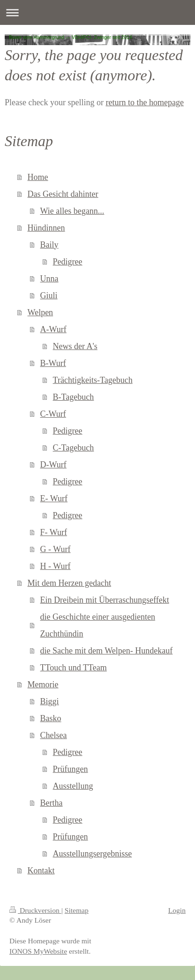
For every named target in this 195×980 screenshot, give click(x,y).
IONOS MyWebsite (38, 951)
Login (177, 910)
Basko (51, 718)
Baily (49, 245)
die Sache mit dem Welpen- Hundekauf (107, 651)
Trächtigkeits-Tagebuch (93, 380)
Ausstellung (73, 786)
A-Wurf (53, 329)
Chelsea (54, 735)
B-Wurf (53, 363)
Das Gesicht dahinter (63, 194)
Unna (49, 279)
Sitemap (77, 910)
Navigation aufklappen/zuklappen (97, 12)
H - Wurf (56, 566)
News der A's (75, 346)
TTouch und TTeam (74, 668)
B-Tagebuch (74, 397)
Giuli (49, 296)
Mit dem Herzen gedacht (69, 583)
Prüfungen (71, 769)
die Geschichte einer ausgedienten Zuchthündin (98, 625)
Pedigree (68, 262)
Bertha (52, 803)
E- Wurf (54, 498)
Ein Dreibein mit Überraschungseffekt (105, 600)
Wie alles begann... (72, 211)
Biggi (50, 701)
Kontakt (41, 871)
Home (38, 177)
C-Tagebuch (74, 448)
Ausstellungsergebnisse (93, 854)
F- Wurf (54, 532)
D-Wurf (53, 465)
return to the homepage (144, 102)
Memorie (43, 684)
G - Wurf (56, 549)
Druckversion (35, 910)
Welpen (41, 312)
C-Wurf (53, 414)
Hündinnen (46, 228)
